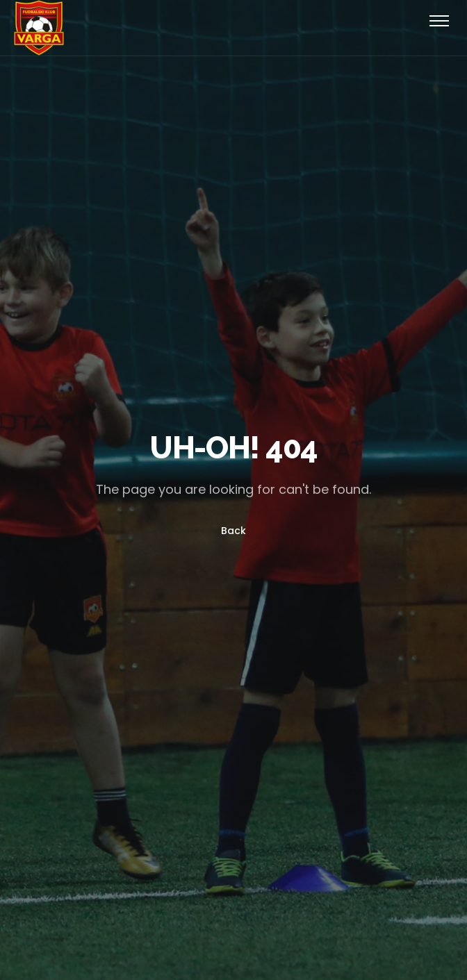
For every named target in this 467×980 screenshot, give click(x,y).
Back (233, 531)
